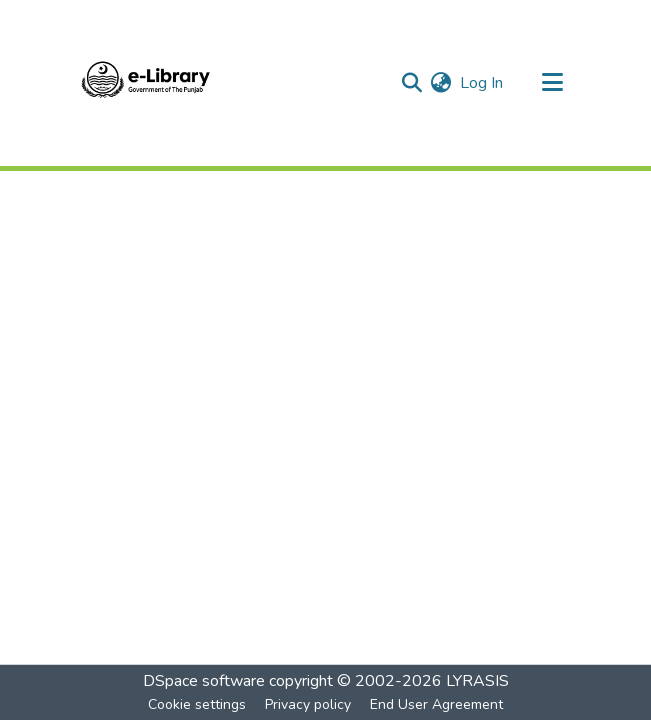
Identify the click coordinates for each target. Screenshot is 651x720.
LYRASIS (477, 681)
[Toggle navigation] (553, 83)
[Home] (146, 83)
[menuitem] (441, 83)
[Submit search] (412, 83)
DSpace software (204, 681)
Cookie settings (197, 704)
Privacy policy (308, 704)
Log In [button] (482, 83)
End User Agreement (436, 704)
